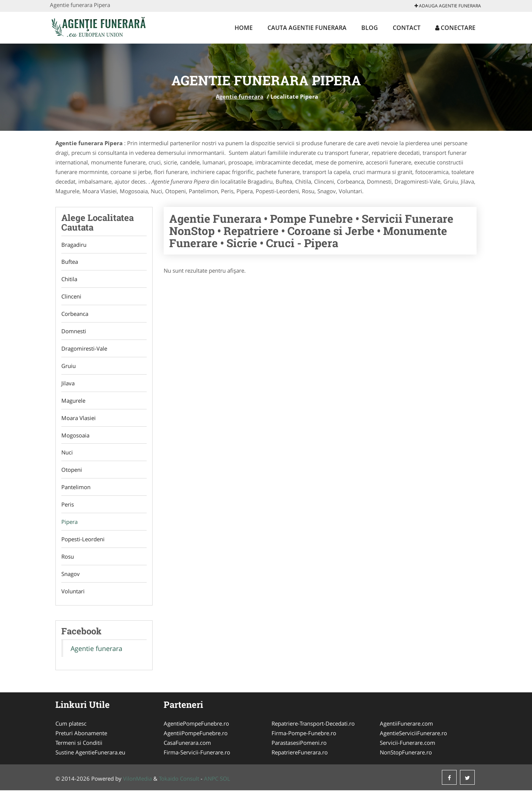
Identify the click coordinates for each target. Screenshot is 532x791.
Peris (68, 505)
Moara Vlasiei (79, 418)
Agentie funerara (240, 96)
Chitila (69, 279)
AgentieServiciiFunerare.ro (413, 734)
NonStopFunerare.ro (406, 753)
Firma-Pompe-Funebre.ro (304, 734)
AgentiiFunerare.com (406, 724)
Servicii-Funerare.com (407, 743)
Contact (407, 28)
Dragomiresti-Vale (84, 349)
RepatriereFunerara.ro (300, 753)
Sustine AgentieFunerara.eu (90, 753)
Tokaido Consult (179, 779)
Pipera (69, 522)
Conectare (455, 28)
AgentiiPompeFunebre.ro (196, 734)
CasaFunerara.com (187, 743)
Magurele (73, 401)
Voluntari (73, 592)
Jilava (68, 383)
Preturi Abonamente (81, 734)
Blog (370, 28)
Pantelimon (76, 488)
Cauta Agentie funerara (307, 28)
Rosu (68, 557)
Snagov (71, 575)
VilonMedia (137, 779)
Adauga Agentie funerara (448, 6)
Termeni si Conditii (79, 743)
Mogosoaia (75, 436)
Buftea (70, 262)
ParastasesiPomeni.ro (299, 743)
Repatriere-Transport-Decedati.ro (313, 724)
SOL (225, 779)
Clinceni (71, 297)
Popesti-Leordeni (83, 540)
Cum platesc (71, 724)
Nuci (67, 453)
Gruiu (69, 366)
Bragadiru (74, 245)
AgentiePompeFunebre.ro (196, 724)
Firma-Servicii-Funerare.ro (197, 753)
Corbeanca (75, 314)
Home (244, 28)
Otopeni (72, 470)
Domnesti (74, 331)
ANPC (211, 779)
